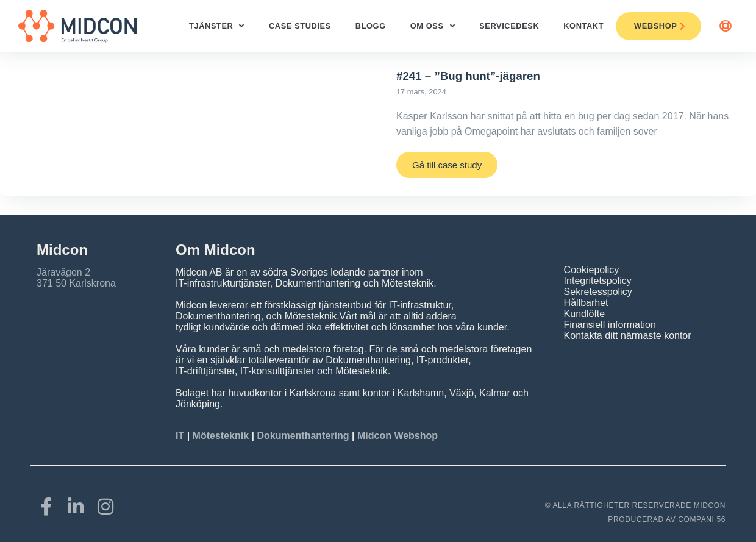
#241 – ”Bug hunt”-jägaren (468, 76)
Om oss (433, 27)
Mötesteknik (221, 436)
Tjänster (217, 27)
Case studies (300, 26)
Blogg (371, 26)
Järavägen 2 (63, 272)
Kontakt (583, 26)
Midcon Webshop (398, 436)
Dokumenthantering (303, 436)
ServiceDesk (509, 26)
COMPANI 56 (702, 519)
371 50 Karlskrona (76, 283)
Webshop (660, 26)
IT (181, 436)
